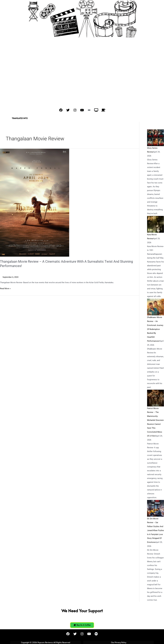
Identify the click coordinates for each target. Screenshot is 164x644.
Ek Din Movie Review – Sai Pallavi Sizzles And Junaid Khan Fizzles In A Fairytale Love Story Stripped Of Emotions (155, 528)
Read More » (5, 288)
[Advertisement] (82, 70)
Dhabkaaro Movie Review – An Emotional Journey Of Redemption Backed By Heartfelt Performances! (155, 328)
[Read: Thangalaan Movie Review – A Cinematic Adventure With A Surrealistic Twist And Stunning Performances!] (35, 202)
